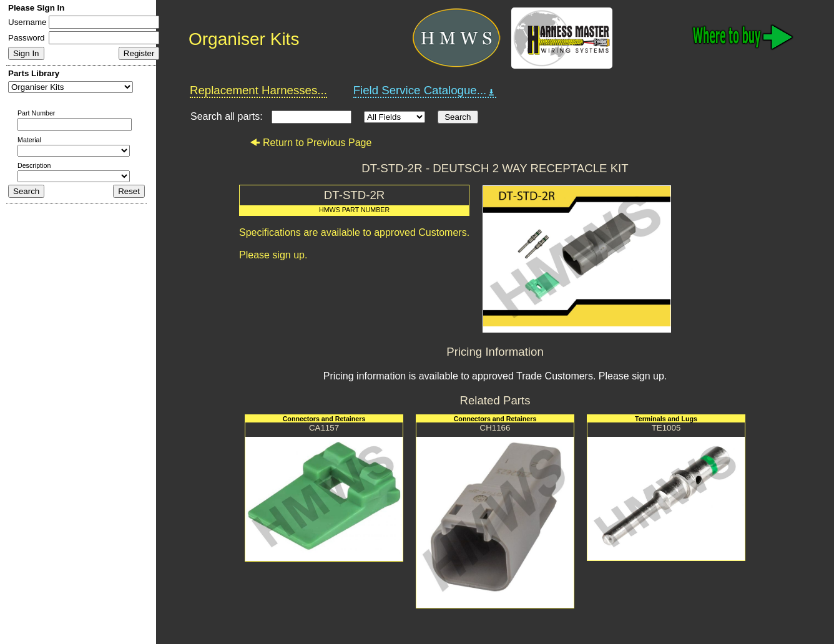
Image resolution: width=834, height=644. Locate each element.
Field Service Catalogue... (425, 90)
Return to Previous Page (311, 143)
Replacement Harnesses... (258, 90)
